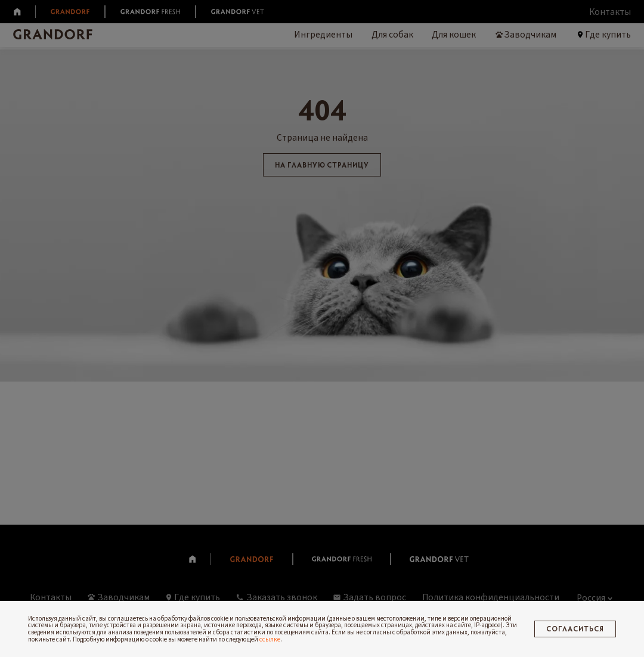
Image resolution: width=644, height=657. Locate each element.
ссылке (270, 639)
